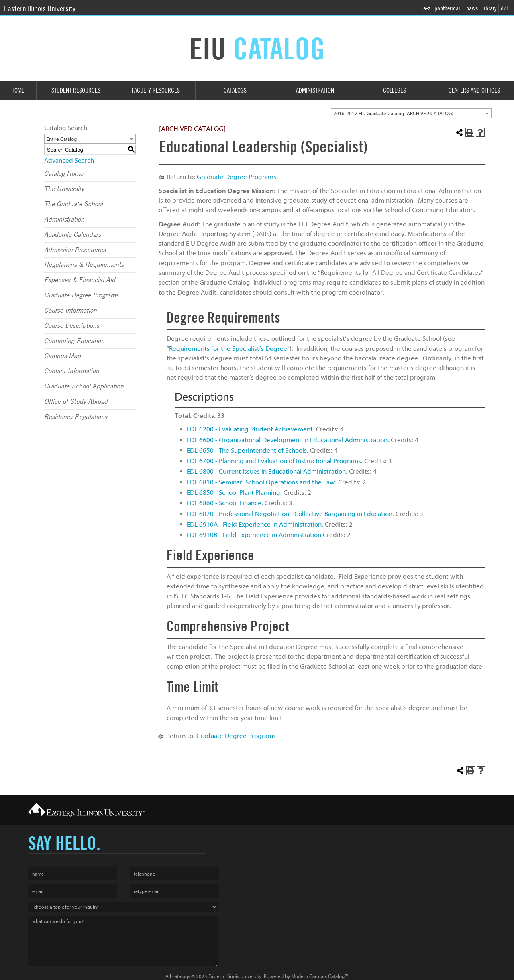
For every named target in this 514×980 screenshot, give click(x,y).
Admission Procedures (75, 250)
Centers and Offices (474, 90)
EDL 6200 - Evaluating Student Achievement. (251, 429)
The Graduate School (73, 204)
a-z (427, 8)
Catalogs (235, 90)
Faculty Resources (156, 90)
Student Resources (76, 90)
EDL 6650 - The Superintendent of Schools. (248, 450)
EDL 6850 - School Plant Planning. (234, 493)
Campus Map (62, 356)
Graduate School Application (84, 386)
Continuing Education (74, 341)
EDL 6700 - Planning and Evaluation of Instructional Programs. (275, 461)
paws (472, 8)
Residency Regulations (76, 417)
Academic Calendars (72, 235)
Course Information (70, 311)
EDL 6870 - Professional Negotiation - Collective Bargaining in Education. (290, 514)
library (489, 8)
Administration (315, 90)
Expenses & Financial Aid (80, 280)
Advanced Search (69, 160)
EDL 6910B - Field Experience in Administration (254, 535)
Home (18, 90)
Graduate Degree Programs (81, 295)
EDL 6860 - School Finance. (225, 503)
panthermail (448, 8)
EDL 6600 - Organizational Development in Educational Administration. (288, 440)
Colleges (395, 90)
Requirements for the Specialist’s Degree (228, 349)
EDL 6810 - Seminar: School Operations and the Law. (262, 482)
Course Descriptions (72, 326)
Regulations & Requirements (84, 265)
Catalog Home (64, 174)
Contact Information (72, 371)
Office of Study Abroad (76, 402)
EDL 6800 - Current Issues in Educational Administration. (267, 471)
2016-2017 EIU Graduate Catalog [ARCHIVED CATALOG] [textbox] (393, 113)
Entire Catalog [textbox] (62, 139)
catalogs (181, 976)
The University (64, 189)
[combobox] (411, 113)
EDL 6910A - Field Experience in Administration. (255, 524)
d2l (504, 8)
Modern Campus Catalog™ (319, 976)
